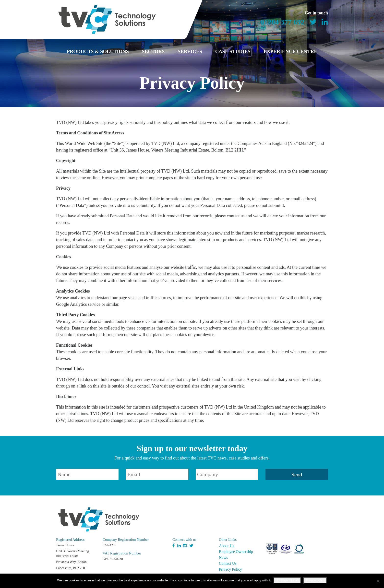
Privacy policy (315, 580)
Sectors (153, 51)
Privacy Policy (230, 569)
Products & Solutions (98, 51)
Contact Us (228, 563)
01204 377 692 (282, 22)
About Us (227, 546)
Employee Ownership (236, 552)
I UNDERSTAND (287, 580)
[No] (378, 581)
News (223, 558)
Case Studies (233, 51)
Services (190, 51)
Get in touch (316, 13)
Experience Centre (290, 51)
